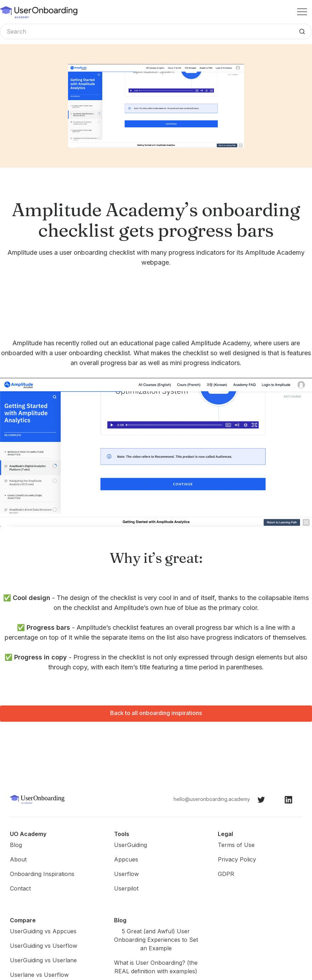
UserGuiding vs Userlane (43, 960)
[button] (302, 12)
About (18, 859)
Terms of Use (236, 845)
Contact (20, 888)
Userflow (126, 874)
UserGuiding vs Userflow (44, 946)
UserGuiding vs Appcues (43, 931)
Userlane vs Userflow (39, 975)
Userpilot (126, 888)
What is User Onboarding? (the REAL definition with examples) (156, 967)
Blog (16, 845)
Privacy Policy (237, 859)
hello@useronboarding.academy (212, 799)
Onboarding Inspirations (42, 874)
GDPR (226, 874)
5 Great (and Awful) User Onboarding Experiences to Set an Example (156, 940)
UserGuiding (131, 845)
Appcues (126, 859)
